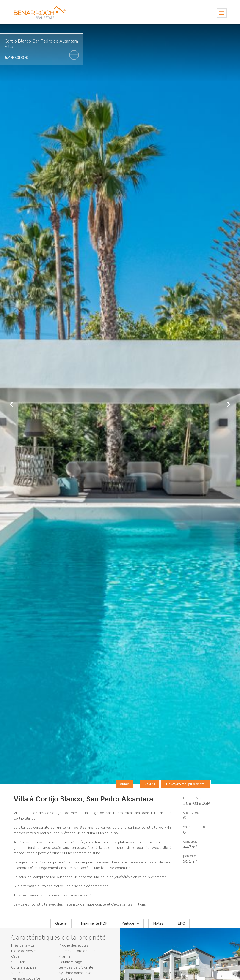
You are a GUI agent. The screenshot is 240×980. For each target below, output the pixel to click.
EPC (181, 923)
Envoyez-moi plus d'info (185, 784)
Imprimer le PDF (94, 923)
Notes (158, 923)
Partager (130, 923)
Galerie (150, 784)
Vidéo (124, 784)
